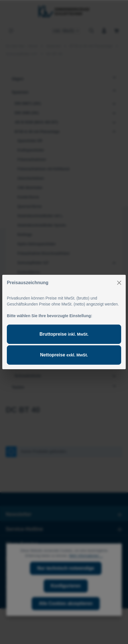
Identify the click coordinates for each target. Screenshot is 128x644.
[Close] (119, 283)
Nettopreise (64, 355)
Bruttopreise (64, 334)
